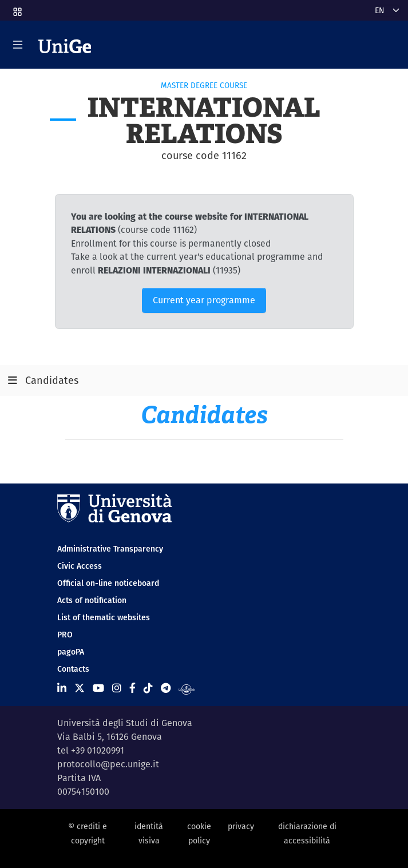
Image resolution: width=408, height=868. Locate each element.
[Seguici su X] (80, 688)
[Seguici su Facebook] (132, 688)
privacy (241, 826)
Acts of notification (92, 600)
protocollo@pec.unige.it (108, 764)
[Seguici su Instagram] (117, 688)
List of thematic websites (104, 617)
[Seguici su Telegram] (166, 688)
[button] (17, 8)
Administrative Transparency (110, 549)
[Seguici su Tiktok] (148, 688)
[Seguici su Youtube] (98, 688)
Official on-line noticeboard (108, 583)
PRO (65, 635)
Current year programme (204, 300)
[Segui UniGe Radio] (187, 688)
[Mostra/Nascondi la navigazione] (18, 45)
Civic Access (80, 566)
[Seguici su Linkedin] (62, 688)
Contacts (73, 669)
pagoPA (71, 652)
